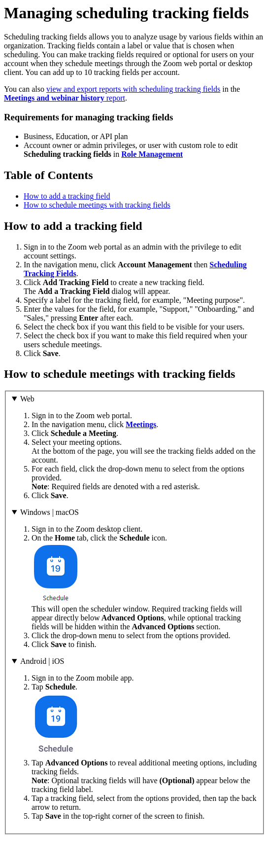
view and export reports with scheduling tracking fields (133, 89)
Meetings (141, 424)
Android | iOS (42, 661)
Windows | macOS (50, 512)
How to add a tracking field (67, 196)
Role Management (152, 154)
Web (27, 399)
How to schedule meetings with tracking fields (97, 205)
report (65, 98)
